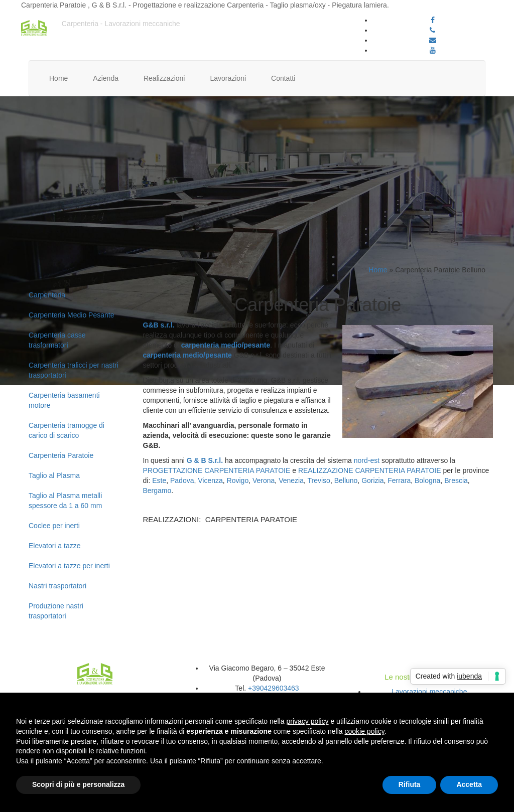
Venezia (291, 480)
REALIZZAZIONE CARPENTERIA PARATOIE (370, 470)
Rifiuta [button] (410, 784)
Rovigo (238, 480)
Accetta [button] (469, 784)
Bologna (427, 480)
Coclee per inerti (54, 526)
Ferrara (399, 480)
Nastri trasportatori (57, 586)
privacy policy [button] (308, 721)
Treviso (318, 480)
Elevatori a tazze (55, 546)
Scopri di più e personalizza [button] (78, 784)
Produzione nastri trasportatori (56, 611)
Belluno (346, 480)
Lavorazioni (228, 78)
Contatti (283, 78)
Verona (264, 480)
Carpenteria (47, 295)
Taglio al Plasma (54, 475)
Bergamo (157, 491)
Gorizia (372, 480)
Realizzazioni (164, 78)
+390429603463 (274, 688)
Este (159, 480)
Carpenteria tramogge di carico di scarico (67, 430)
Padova (182, 480)
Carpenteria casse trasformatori (57, 340)
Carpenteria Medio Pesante (71, 315)
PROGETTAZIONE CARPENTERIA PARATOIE (217, 470)
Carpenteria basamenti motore (64, 400)
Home (58, 78)
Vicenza (210, 480)
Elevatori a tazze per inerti (69, 566)
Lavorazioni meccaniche (429, 692)
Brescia (456, 480)
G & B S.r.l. (205, 460)
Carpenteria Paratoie (61, 455)
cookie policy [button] (365, 731)
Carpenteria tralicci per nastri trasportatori (74, 370)
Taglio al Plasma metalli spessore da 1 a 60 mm (65, 501)
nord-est (367, 460)
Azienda (106, 78)
